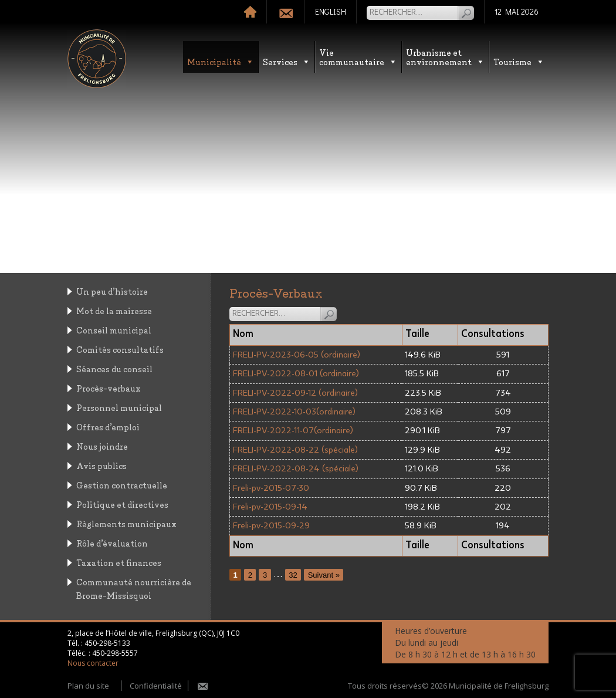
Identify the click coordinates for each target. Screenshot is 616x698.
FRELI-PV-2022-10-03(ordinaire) (294, 412)
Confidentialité (156, 686)
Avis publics (101, 465)
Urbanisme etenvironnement (445, 57)
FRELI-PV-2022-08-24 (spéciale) (296, 469)
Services (287, 61)
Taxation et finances (119, 562)
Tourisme (519, 61)
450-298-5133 (107, 643)
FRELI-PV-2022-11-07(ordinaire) (293, 431)
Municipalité (221, 61)
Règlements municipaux (126, 523)
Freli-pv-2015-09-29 (271, 526)
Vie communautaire (358, 57)
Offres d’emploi (108, 426)
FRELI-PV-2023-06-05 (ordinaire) (297, 355)
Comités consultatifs (120, 349)
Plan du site (88, 686)
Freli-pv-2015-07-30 (271, 488)
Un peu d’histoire (112, 291)
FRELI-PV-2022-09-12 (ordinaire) (295, 393)
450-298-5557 (115, 653)
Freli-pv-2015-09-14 (270, 507)
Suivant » (324, 574)
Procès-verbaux (109, 388)
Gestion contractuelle (122, 485)
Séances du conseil (114, 368)
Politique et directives (122, 504)
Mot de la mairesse (114, 310)
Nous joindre (102, 446)
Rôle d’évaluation (112, 543)
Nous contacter (93, 663)
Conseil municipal (114, 330)
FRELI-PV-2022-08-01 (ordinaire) (296, 374)
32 (293, 574)
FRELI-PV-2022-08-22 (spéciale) (295, 450)
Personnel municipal (119, 407)
